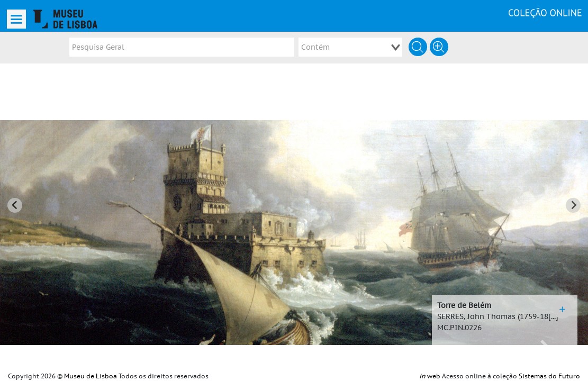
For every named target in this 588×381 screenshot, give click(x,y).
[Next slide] (573, 197)
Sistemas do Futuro (549, 376)
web (430, 376)
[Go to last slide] (15, 197)
